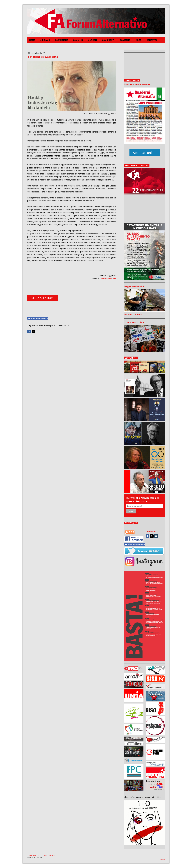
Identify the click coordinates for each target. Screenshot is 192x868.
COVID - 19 (78, 40)
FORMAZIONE (62, 40)
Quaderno (125, 40)
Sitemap (52, 855)
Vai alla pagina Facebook (38, 318)
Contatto (152, 40)
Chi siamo (45, 40)
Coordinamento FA (108, 279)
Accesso (162, 860)
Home (32, 40)
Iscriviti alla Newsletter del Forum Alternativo (142, 500)
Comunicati (108, 40)
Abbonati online (145, 153)
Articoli (92, 40)
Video (138, 40)
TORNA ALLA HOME (42, 298)
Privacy (45, 855)
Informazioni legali (33, 855)
